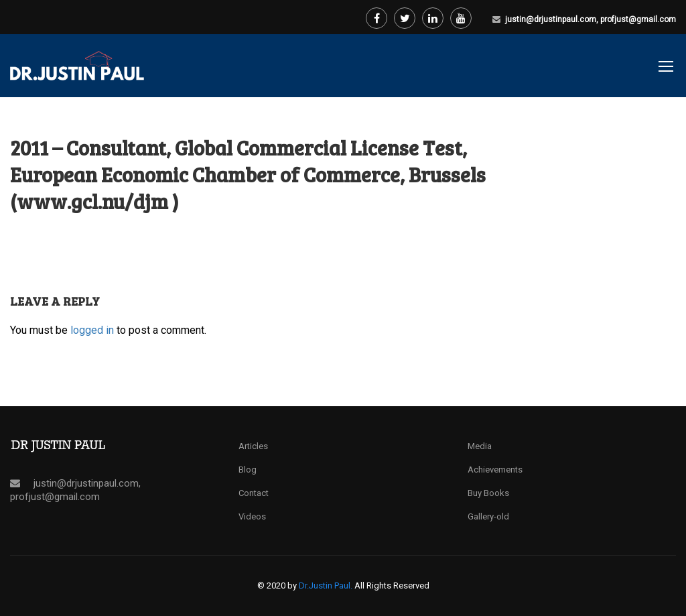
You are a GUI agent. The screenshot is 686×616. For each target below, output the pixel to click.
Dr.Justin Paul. (327, 586)
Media (480, 446)
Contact (254, 493)
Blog (248, 470)
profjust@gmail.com (638, 19)
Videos (252, 516)
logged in (92, 330)
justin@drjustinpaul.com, (553, 19)
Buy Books (488, 493)
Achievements (495, 470)
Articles (253, 446)
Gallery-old (488, 516)
